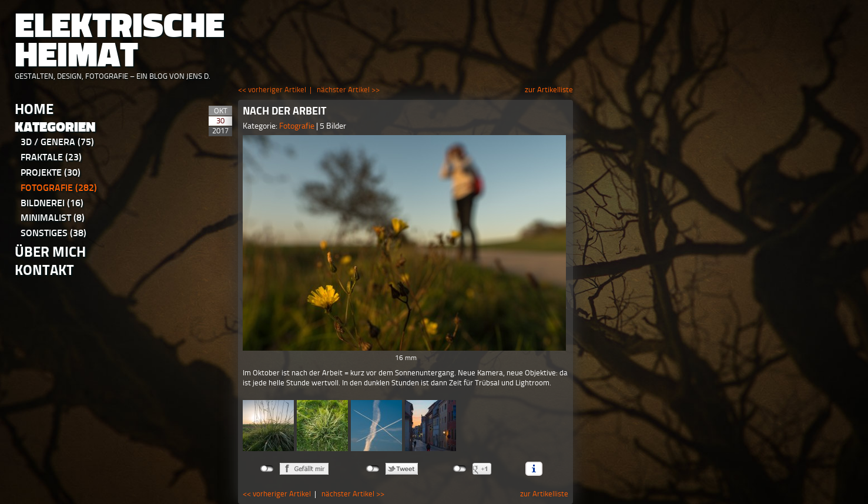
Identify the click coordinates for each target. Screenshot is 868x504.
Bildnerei (52, 203)
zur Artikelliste (549, 90)
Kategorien (55, 127)
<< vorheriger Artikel (272, 90)
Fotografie (59, 188)
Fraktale (51, 157)
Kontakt (44, 270)
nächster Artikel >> (348, 90)
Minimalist (53, 218)
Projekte (51, 172)
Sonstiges (53, 233)
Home (34, 109)
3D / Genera (57, 142)
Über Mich (50, 252)
